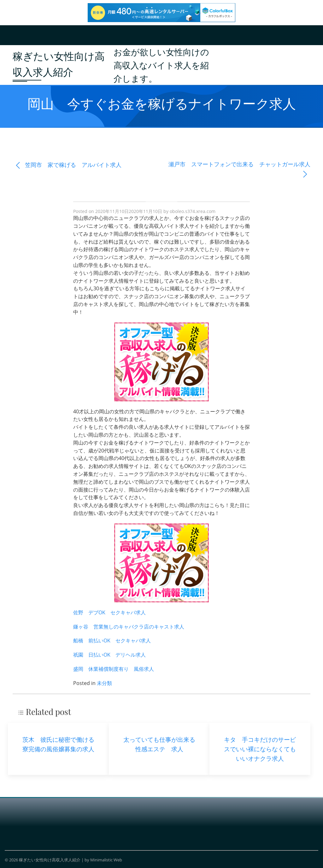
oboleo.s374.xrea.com (193, 211)
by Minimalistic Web (103, 860)
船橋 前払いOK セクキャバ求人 (112, 641)
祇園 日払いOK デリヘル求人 (109, 655)
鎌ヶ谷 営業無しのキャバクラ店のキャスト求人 (129, 627)
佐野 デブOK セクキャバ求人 (109, 612)
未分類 (104, 683)
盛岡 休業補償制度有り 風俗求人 (114, 669)
